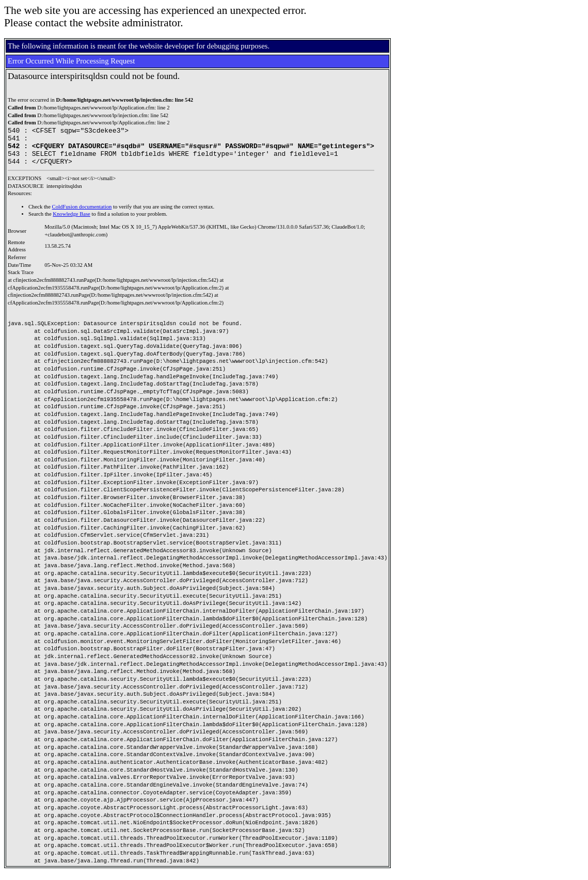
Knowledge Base (71, 222)
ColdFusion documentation (82, 214)
